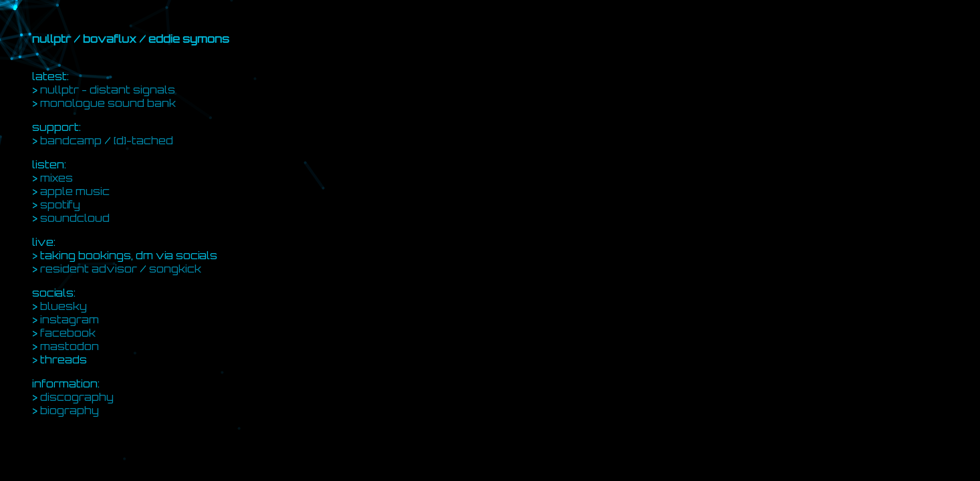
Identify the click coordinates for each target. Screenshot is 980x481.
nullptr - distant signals (108, 90)
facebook (68, 333)
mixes (56, 178)
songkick (175, 269)
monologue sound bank (108, 103)
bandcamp (71, 140)
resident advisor (89, 269)
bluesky (64, 306)
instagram (70, 319)
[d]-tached (143, 140)
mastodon (70, 346)
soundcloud (75, 218)
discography (77, 397)
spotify (60, 204)
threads (64, 359)
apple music (75, 191)
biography (70, 410)
